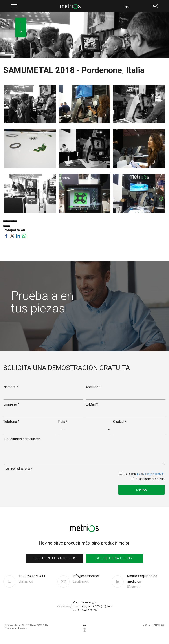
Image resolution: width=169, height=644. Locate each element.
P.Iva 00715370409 (14, 625)
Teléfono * (11, 422)
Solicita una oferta (114, 558)
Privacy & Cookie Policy (37, 625)
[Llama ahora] (127, 6)
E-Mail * (92, 404)
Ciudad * (120, 422)
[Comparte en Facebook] (6, 235)
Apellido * (93, 387)
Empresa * (11, 404)
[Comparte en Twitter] (12, 235)
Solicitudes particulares (23, 439)
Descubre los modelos (55, 558)
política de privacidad (150, 474)
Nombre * (11, 387)
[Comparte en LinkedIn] (18, 235)
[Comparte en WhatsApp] (24, 235)
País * (63, 422)
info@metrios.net (86, 579)
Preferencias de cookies (16, 628)
